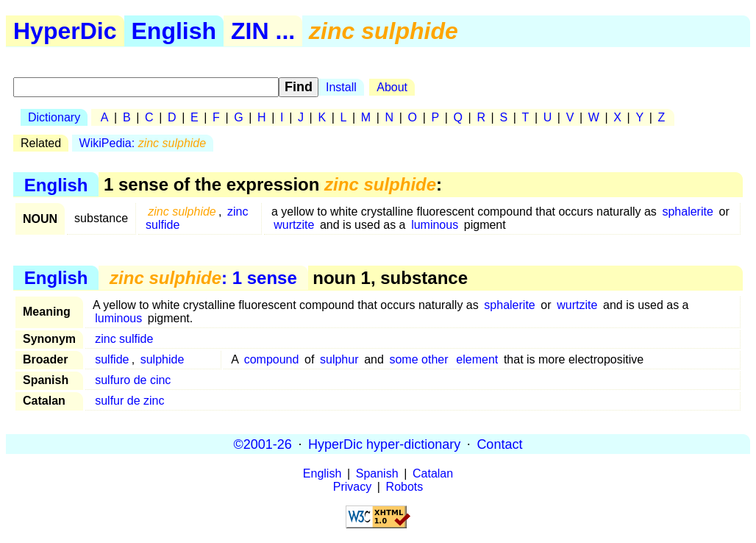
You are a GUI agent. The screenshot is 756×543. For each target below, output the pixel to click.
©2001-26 (263, 444)
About (392, 87)
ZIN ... (263, 31)
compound (272, 359)
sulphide (163, 359)
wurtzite (294, 225)
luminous (435, 225)
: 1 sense (203, 278)
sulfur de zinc (129, 401)
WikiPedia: (143, 143)
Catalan (433, 473)
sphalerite (687, 212)
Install (341, 87)
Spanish (377, 473)
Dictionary (54, 117)
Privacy (352, 487)
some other (418, 359)
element (477, 359)
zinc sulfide (124, 339)
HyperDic (65, 31)
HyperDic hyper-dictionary (384, 444)
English (174, 31)
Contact (499, 444)
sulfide (112, 359)
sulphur (339, 359)
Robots (405, 487)
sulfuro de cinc (133, 380)
